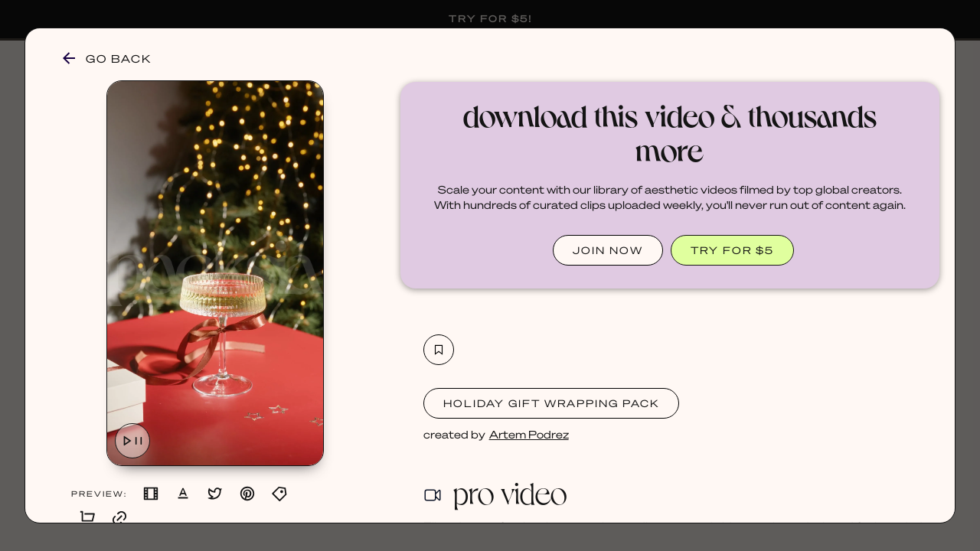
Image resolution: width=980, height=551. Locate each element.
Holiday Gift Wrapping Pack (551, 403)
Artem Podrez (529, 434)
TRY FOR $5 (732, 250)
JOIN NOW (608, 250)
